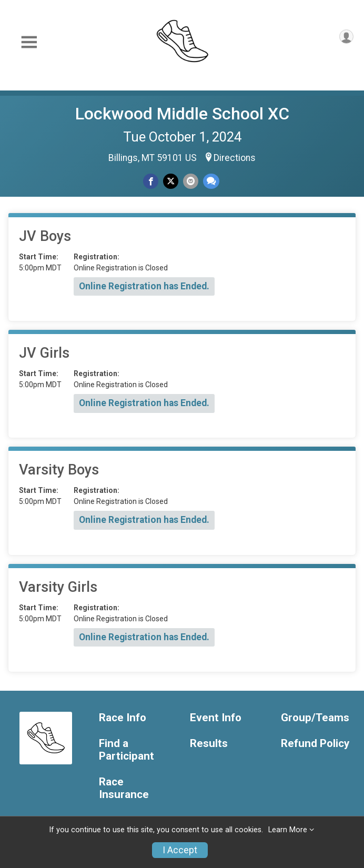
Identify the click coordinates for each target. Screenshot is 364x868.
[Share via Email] (191, 181)
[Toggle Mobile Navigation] (29, 42)
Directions (235, 158)
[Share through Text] (211, 181)
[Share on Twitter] (171, 181)
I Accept (180, 850)
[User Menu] (346, 37)
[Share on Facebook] (151, 181)
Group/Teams (315, 718)
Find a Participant (127, 750)
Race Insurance (124, 788)
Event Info (216, 718)
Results (209, 744)
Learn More (288, 830)
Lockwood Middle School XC (182, 114)
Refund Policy (315, 744)
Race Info (123, 718)
